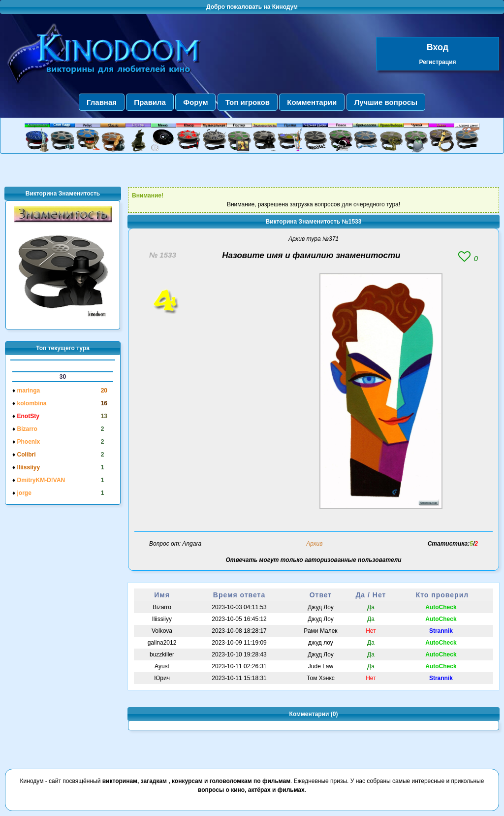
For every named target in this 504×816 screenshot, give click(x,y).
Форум (195, 102)
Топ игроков (248, 102)
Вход (438, 47)
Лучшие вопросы (386, 102)
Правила (150, 102)
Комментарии (312, 102)
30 (63, 377)
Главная (102, 102)
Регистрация (437, 62)
